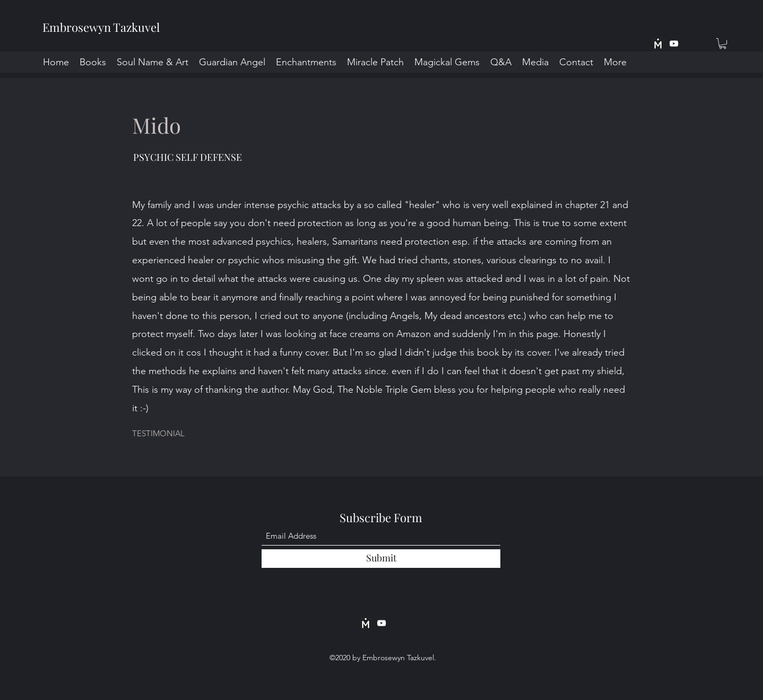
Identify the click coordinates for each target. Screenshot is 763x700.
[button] (723, 44)
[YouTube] (674, 44)
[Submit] (381, 559)
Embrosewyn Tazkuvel (101, 27)
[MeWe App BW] (658, 44)
